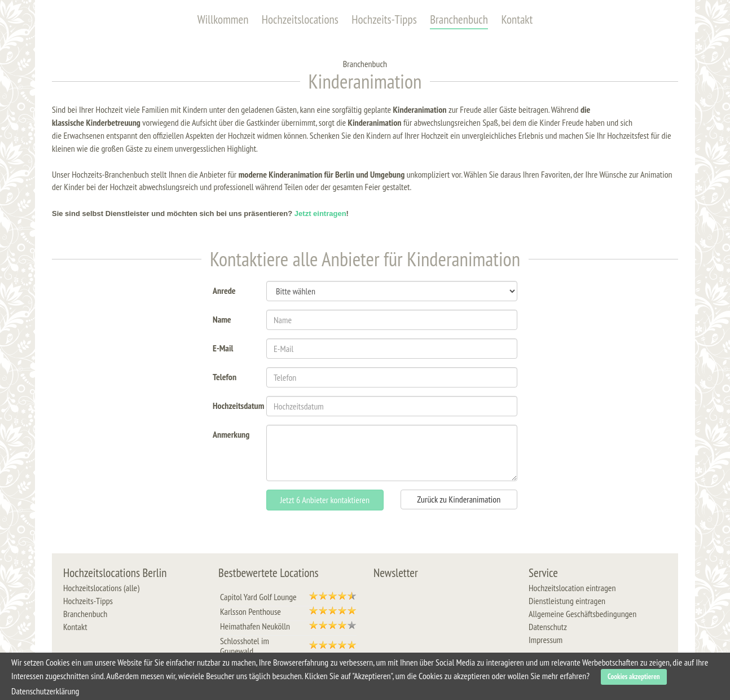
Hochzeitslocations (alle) (101, 588)
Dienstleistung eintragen (567, 601)
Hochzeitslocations (300, 19)
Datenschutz (548, 627)
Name (222, 318)
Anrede (224, 290)
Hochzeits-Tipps (384, 19)
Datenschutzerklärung (45, 691)
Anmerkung (231, 433)
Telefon (225, 376)
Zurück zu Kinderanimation (459, 499)
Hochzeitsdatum (235, 405)
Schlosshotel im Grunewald (245, 646)
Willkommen (223, 19)
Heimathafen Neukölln (255, 626)
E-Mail (223, 347)
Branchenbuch (459, 19)
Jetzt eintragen (320, 213)
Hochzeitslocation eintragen (572, 588)
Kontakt (517, 19)
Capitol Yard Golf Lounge (258, 597)
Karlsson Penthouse (250, 611)
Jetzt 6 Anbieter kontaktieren (325, 500)
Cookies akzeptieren (634, 677)
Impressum (546, 640)
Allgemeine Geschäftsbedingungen (582, 614)
